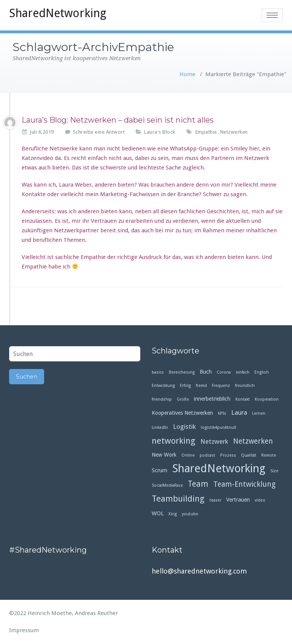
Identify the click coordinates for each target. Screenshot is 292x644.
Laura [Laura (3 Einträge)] (239, 412)
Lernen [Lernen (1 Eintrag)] (259, 413)
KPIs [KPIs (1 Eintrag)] (222, 413)
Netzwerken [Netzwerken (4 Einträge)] (253, 441)
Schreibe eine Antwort (99, 132)
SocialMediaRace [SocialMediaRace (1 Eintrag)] (167, 485)
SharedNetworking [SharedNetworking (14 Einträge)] (219, 469)
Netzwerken (234, 132)
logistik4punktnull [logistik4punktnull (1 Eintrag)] (218, 427)
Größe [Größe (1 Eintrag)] (183, 399)
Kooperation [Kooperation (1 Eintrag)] (267, 399)
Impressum (24, 630)
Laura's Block (160, 132)
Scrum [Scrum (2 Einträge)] (159, 470)
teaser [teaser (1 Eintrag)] (215, 500)
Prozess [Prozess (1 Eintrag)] (228, 455)
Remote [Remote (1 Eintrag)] (269, 455)
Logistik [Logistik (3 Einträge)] (184, 427)
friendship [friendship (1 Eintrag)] (162, 399)
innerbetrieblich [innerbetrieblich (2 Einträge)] (212, 399)
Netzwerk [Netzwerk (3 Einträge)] (214, 441)
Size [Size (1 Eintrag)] (274, 471)
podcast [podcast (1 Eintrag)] (207, 455)
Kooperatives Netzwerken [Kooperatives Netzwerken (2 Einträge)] (182, 413)
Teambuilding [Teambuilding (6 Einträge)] (178, 499)
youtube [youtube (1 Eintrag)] (190, 514)
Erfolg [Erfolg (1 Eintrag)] (185, 386)
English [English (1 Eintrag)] (262, 372)
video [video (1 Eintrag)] (260, 500)
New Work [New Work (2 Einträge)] (164, 455)
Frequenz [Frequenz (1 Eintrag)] (221, 386)
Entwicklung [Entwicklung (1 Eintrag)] (163, 386)
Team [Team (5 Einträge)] (198, 484)
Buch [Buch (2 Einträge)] (206, 372)
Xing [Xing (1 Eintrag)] (173, 514)
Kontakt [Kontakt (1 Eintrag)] (243, 399)
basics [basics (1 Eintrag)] (158, 372)
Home (187, 74)
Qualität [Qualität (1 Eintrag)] (249, 455)
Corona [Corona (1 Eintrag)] (224, 372)
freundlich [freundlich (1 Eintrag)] (245, 386)
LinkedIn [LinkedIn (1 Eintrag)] (160, 427)
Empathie (206, 132)
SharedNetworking (58, 13)
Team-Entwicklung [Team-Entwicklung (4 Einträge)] (244, 484)
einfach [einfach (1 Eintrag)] (243, 372)
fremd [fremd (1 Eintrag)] (201, 386)
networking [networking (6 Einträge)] (174, 441)
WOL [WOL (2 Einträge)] (158, 513)
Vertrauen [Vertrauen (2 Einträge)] (238, 500)
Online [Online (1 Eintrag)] (188, 455)
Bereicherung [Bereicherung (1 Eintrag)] (182, 372)
